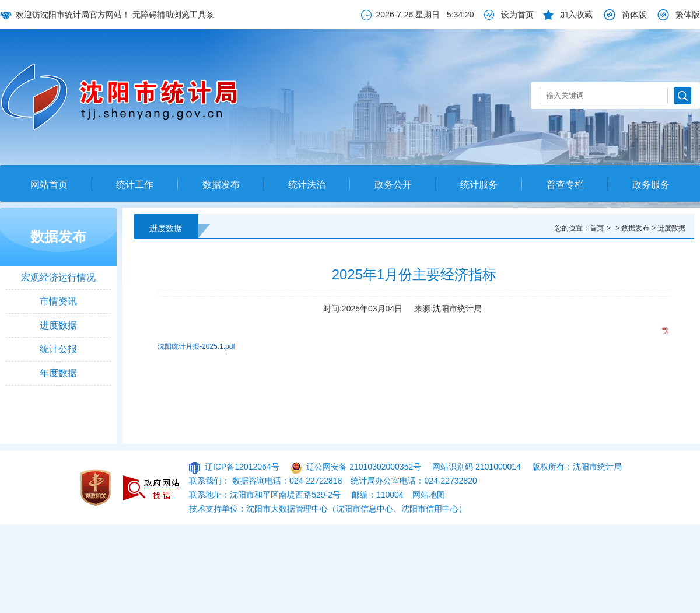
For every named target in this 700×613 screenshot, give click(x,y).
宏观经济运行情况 (58, 277)
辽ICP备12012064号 (242, 467)
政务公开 (393, 185)
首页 (597, 228)
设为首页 (517, 15)
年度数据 (58, 373)
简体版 (634, 15)
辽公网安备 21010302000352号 (364, 467)
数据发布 (221, 185)
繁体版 (688, 15)
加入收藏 (576, 15)
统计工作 (135, 185)
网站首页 (49, 185)
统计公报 (58, 349)
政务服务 (651, 185)
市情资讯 (58, 301)
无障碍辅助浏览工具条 (173, 15)
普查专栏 (565, 185)
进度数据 (58, 325)
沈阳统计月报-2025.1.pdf (196, 346)
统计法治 (307, 185)
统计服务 (479, 185)
